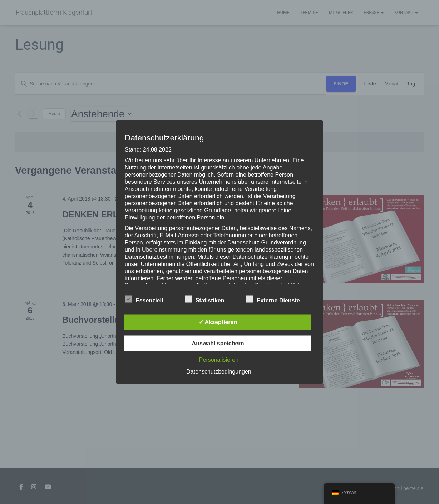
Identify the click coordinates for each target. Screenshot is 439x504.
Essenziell (144, 300)
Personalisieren (219, 360)
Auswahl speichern (218, 343)
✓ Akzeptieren (218, 322)
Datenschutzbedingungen (219, 372)
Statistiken (205, 300)
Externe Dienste (273, 300)
